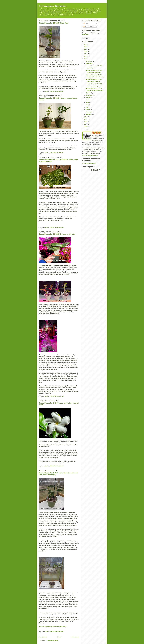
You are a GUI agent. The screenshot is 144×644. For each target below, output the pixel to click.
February (89, 112)
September (90, 95)
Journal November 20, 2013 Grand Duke (54, 23)
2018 (86, 47)
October (89, 93)
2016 (86, 51)
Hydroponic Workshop (53, 6)
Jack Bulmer (98, 132)
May (87, 105)
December (89, 61)
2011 (86, 119)
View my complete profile (90, 156)
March (88, 110)
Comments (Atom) (53, 641)
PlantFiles (85, 34)
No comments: (59, 91)
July (87, 100)
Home (59, 637)
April (88, 107)
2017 (86, 49)
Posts (86, 23)
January (89, 114)
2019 (86, 44)
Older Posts (75, 637)
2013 (86, 59)
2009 (86, 124)
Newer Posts (43, 637)
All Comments (88, 26)
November (89, 63)
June (88, 102)
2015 (86, 54)
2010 (86, 122)
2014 (86, 56)
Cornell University (90, 163)
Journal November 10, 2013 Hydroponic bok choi (57, 234)
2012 (86, 117)
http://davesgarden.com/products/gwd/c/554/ (53, 627)
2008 (86, 127)
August (88, 98)
